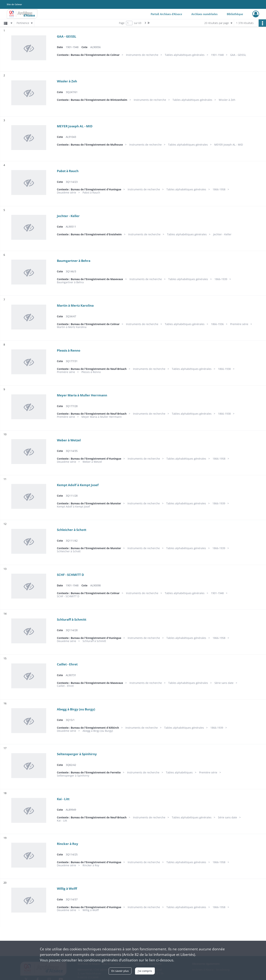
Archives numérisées (204, 14)
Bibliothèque (235, 14)
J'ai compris (145, 971)
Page (122, 23)
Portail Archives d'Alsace (166, 14)
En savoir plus (120, 971)
